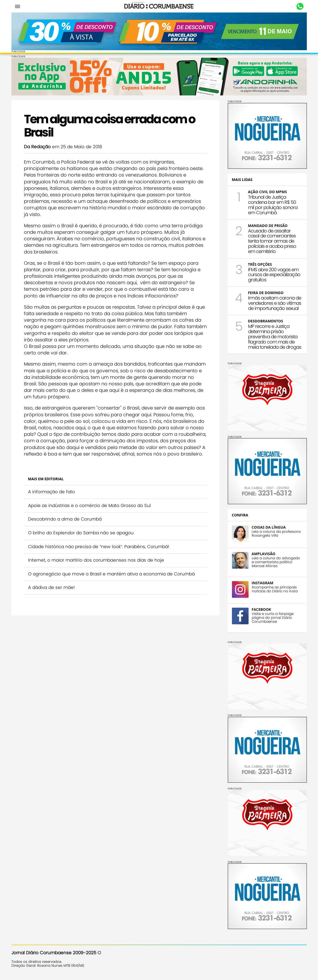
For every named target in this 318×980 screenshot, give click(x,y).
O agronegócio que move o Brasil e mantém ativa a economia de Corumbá (111, 574)
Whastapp (300, 7)
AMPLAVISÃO (264, 554)
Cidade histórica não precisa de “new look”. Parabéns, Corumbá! (99, 547)
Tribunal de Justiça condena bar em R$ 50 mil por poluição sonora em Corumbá (273, 205)
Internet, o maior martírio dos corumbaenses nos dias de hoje (96, 560)
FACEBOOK (261, 609)
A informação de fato (51, 492)
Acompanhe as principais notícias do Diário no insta (275, 589)
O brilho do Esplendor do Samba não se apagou (81, 533)
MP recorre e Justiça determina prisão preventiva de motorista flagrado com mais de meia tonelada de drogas (275, 336)
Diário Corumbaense (159, 6)
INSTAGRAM (263, 583)
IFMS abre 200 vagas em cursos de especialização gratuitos (274, 275)
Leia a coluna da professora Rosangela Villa (276, 534)
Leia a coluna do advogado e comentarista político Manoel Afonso (276, 562)
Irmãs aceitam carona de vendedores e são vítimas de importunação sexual (275, 303)
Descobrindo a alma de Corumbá (65, 519)
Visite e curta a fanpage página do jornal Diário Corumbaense (273, 618)
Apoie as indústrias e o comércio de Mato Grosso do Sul (89, 505)
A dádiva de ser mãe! (51, 587)
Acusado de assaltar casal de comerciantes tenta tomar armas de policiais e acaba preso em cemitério (272, 241)
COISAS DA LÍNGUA (269, 527)
